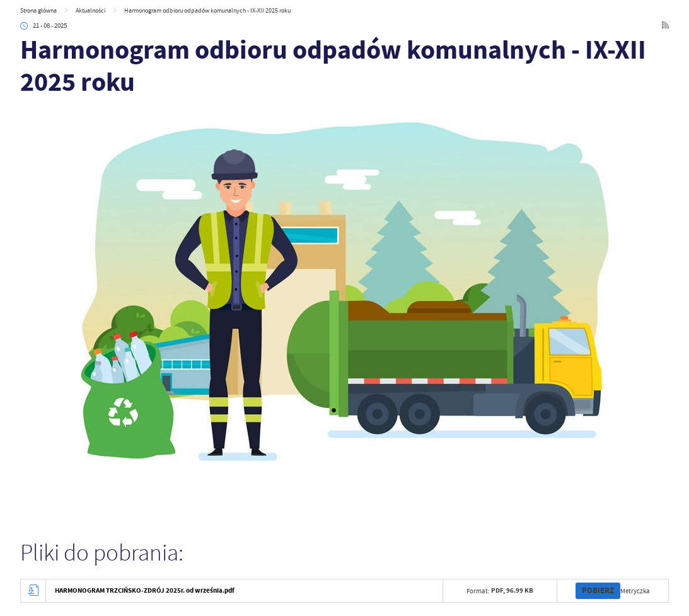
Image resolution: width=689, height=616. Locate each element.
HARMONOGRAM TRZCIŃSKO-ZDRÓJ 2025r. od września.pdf (145, 590)
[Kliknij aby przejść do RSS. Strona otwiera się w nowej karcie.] (665, 26)
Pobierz (598, 590)
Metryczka (635, 591)
